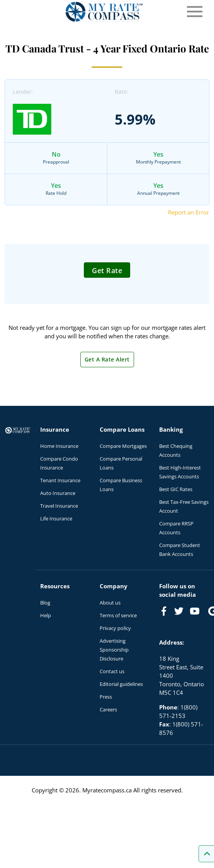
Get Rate (107, 270)
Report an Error (189, 212)
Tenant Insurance (60, 480)
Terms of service (118, 615)
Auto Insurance (58, 493)
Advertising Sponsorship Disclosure (114, 650)
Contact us (112, 671)
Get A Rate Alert (107, 359)
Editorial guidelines (121, 684)
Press (106, 697)
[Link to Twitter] (179, 611)
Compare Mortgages (123, 446)
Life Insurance (56, 518)
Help (46, 615)
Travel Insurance (59, 506)
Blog (45, 603)
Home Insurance (59, 446)
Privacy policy (115, 628)
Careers (108, 709)
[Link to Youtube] (196, 613)
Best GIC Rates (176, 489)
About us (110, 603)
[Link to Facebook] (164, 611)
